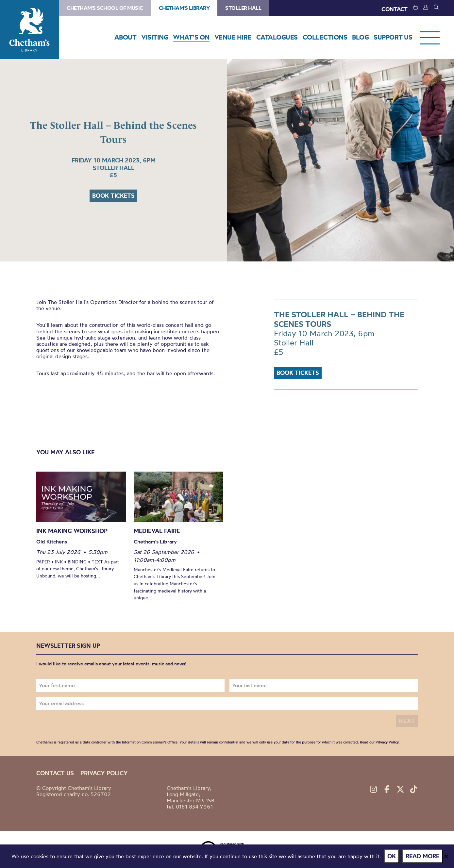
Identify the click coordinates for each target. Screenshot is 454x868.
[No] (446, 856)
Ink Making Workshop (72, 531)
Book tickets (113, 196)
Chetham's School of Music (105, 8)
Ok (392, 856)
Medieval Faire (157, 531)
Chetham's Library (29, 29)
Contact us (55, 773)
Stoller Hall (243, 8)
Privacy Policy (387, 742)
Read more (422, 856)
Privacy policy (104, 773)
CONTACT (395, 9)
